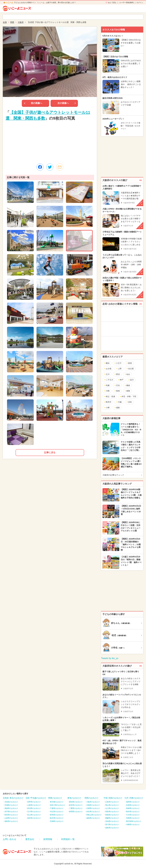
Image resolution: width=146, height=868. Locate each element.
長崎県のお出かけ (133, 808)
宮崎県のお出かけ (133, 818)
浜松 (129, 402)
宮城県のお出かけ (11, 805)
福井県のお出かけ (34, 818)
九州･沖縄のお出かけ (134, 798)
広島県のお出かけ (112, 802)
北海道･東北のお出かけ (13, 798)
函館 (117, 408)
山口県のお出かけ (112, 808)
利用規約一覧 (68, 839)
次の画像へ (63, 103)
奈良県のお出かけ (93, 812)
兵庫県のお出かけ (93, 808)
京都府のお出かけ (93, 805)
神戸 (121, 380)
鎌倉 (127, 385)
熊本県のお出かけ (133, 812)
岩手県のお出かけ (11, 812)
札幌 (107, 385)
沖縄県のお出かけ (133, 825)
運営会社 (30, 839)
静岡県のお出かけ (76, 812)
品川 (131, 380)
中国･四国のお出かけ (113, 798)
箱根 (127, 391)
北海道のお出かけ (11, 802)
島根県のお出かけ (112, 815)
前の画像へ (36, 103)
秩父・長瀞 (109, 396)
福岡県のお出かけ (133, 802)
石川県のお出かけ (34, 812)
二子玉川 (109, 380)
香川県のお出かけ (112, 825)
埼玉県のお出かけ (57, 812)
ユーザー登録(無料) (126, 3)
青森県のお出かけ (11, 808)
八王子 (118, 363)
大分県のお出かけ (133, 815)
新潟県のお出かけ (34, 808)
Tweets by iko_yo (110, 658)
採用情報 (48, 839)
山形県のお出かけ (11, 818)
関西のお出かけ (92, 798)
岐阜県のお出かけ (76, 805)
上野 (119, 369)
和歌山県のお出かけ (94, 815)
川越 (119, 402)
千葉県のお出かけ (57, 808)
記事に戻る (50, 453)
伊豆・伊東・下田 (128, 396)
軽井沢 (108, 402)
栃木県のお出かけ (57, 818)
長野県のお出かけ (34, 802)
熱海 (117, 391)
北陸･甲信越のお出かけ (36, 798)
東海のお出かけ (74, 798)
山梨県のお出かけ (34, 805)
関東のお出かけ (55, 798)
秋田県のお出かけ (11, 815)
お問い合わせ (10, 839)
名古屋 (130, 369)
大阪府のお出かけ (93, 802)
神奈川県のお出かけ (58, 805)
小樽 (107, 408)
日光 (117, 385)
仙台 (127, 374)
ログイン (140, 3)
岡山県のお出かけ (112, 805)
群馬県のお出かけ (57, 815)
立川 (107, 374)
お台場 (108, 369)
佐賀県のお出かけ (133, 805)
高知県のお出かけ (112, 821)
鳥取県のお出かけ (112, 812)
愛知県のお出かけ (76, 802)
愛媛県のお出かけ (112, 818)
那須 (117, 374)
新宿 (129, 363)
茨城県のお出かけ (57, 821)
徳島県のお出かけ (112, 828)
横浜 (107, 363)
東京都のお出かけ (57, 802)
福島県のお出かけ (11, 821)
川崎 (107, 391)
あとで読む (112, 3)
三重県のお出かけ (76, 808)
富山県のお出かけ (34, 815)
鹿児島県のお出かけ (134, 821)
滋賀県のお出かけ (93, 818)
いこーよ (10, 3)
